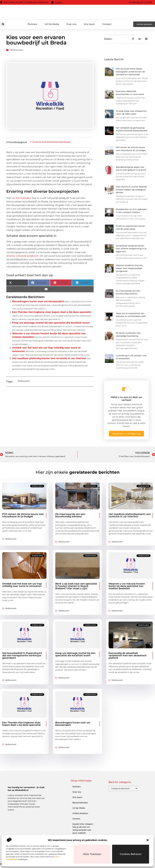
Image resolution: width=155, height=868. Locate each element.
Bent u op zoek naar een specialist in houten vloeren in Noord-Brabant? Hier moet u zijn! (76, 586)
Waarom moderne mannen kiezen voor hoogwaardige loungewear (129, 268)
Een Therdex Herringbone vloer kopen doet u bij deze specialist (52, 312)
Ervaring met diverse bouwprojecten (51, 142)
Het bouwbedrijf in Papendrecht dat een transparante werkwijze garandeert (22, 655)
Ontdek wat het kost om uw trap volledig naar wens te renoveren (22, 585)
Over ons (71, 24)
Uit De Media (52, 24)
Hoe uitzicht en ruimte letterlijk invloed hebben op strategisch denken (131, 190)
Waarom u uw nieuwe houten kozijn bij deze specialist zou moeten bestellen (127, 586)
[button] (148, 840)
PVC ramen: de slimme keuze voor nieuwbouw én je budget (23, 515)
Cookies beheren (131, 854)
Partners (32, 24)
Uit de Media (79, 808)
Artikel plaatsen (80, 813)
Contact (107, 24)
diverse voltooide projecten (23, 256)
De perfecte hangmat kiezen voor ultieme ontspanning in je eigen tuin (131, 249)
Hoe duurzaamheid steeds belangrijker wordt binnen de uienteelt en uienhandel (130, 72)
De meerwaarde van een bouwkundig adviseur (70, 515)
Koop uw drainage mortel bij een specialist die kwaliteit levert (51, 323)
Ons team (89, 24)
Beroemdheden (80, 803)
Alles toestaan (92, 854)
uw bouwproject (22, 198)
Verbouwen (17, 50)
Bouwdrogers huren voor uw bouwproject (38, 301)
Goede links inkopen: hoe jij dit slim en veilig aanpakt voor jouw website (83, 828)
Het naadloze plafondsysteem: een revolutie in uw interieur (49, 358)
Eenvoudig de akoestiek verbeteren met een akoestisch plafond (128, 655)
